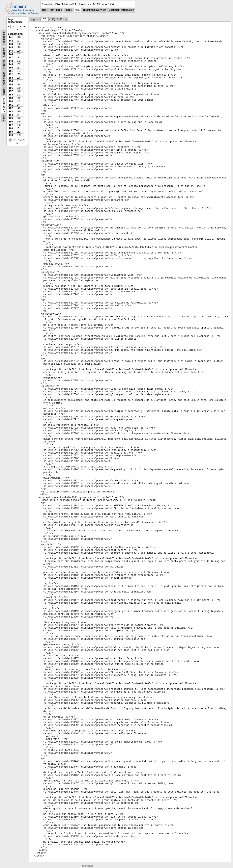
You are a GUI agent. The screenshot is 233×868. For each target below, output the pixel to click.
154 (11, 81)
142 (11, 41)
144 (11, 47)
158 (11, 95)
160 (11, 101)
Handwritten (4, 79)
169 (11, 132)
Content (4, 53)
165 (11, 118)
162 (11, 108)
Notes (4, 92)
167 (11, 125)
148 (11, 61)
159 (11, 98)
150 (11, 68)
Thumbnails (4, 38)
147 (11, 58)
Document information (121, 10)
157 (11, 91)
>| (66, 19)
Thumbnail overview (94, 10)
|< (37, 19)
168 (11, 128)
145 (11, 51)
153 (11, 78)
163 (11, 112)
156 (11, 88)
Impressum (87, 866)
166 (11, 122)
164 (11, 115)
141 (11, 37)
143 (11, 44)
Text (44, 10)
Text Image (56, 10)
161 (11, 105)
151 (11, 71)
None (4, 118)
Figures (4, 64)
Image (68, 10)
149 (11, 64)
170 (11, 135)
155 (11, 85)
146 (11, 54)
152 (11, 74)
